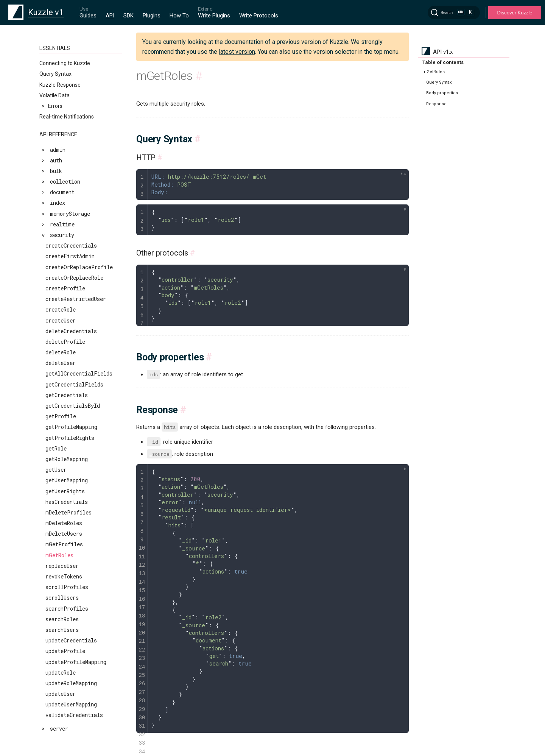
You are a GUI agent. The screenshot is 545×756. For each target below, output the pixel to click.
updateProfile (65, 651)
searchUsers (62, 630)
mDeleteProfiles (69, 512)
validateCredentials (74, 715)
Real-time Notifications (67, 117)
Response (436, 104)
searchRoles (62, 619)
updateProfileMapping (76, 662)
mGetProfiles (64, 544)
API (110, 16)
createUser (61, 320)
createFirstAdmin (70, 256)
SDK (128, 16)
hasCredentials (67, 502)
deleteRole (61, 352)
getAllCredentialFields (79, 373)
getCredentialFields (74, 384)
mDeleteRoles (64, 523)
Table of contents (443, 62)
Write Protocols (259, 16)
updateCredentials (71, 640)
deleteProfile (65, 342)
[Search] (454, 12)
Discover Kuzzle (515, 13)
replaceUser (62, 566)
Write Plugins (214, 16)
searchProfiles (67, 609)
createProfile (65, 288)
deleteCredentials (71, 331)
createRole (61, 309)
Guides (88, 16)
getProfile (61, 416)
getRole (56, 448)
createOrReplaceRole (74, 278)
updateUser (61, 694)
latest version (237, 52)
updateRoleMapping (71, 683)
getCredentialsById (73, 406)
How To (179, 16)
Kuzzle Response (60, 85)
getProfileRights (70, 438)
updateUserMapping (71, 704)
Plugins (152, 16)
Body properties (442, 93)
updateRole (61, 673)
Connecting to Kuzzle (65, 63)
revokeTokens (64, 576)
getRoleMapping (67, 459)
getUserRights (65, 491)
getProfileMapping (71, 427)
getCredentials (67, 395)
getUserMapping (67, 480)
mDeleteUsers (64, 534)
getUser (56, 470)
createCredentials (71, 246)
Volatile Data (54, 95)
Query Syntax (55, 74)
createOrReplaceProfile (79, 267)
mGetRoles (59, 555)
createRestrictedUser (76, 299)
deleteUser (61, 363)
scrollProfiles (67, 587)
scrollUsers (62, 598)
